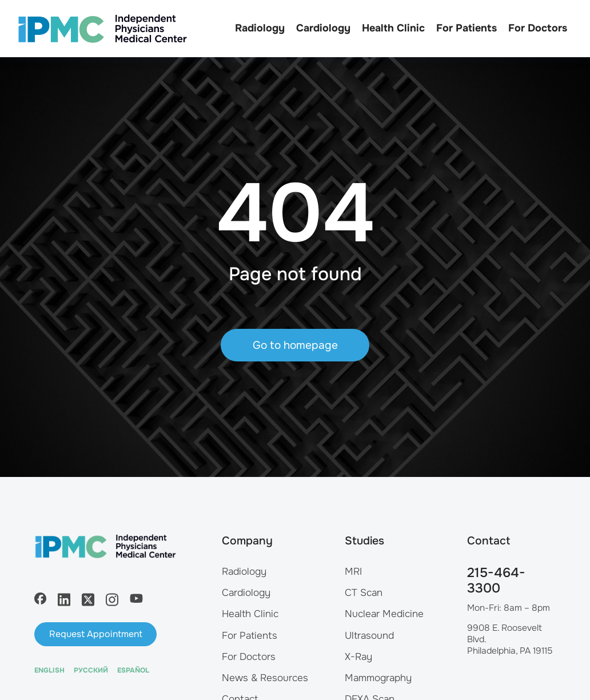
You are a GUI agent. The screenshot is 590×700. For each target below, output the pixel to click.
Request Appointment (96, 634)
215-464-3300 (496, 580)
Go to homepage (295, 345)
